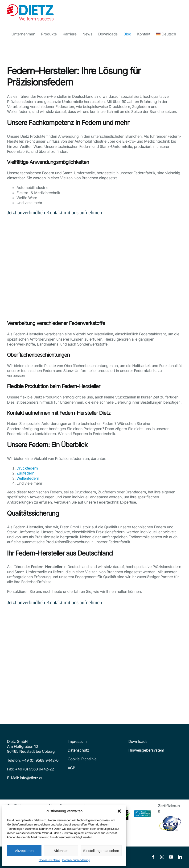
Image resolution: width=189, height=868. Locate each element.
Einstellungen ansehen (101, 851)
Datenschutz (78, 750)
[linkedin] (180, 857)
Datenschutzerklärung (76, 860)
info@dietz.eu (31, 778)
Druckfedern (27, 468)
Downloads (138, 741)
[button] (119, 811)
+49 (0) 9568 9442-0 (40, 760)
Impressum (77, 741)
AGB (71, 768)
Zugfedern (25, 473)
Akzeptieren (24, 851)
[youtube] (171, 857)
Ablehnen (61, 851)
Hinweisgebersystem (146, 750)
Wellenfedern (28, 478)
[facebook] (153, 857)
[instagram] (162, 857)
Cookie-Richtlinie (49, 860)
